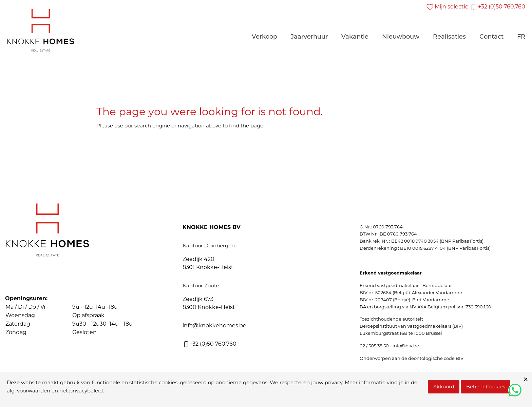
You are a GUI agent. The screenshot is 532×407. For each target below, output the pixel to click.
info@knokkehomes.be (214, 325)
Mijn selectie (448, 7)
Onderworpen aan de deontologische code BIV (412, 358)
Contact (491, 37)
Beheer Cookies (486, 387)
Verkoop (264, 37)
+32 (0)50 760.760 (498, 7)
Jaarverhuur (309, 37)
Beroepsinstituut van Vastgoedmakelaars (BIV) (411, 326)
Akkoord (444, 387)
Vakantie (355, 37)
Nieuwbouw (401, 37)
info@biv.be (406, 346)
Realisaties (449, 37)
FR (521, 37)
